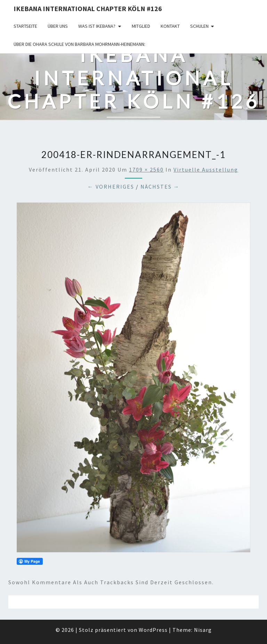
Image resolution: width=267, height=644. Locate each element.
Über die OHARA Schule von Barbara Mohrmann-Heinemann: (79, 44)
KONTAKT (170, 26)
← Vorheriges (111, 187)
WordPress (153, 630)
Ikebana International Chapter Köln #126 (88, 9)
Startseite (25, 26)
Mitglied (141, 26)
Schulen (199, 26)
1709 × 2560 (146, 170)
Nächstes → (160, 187)
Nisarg (203, 630)
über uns (58, 26)
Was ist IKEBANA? (97, 26)
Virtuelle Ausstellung (206, 170)
